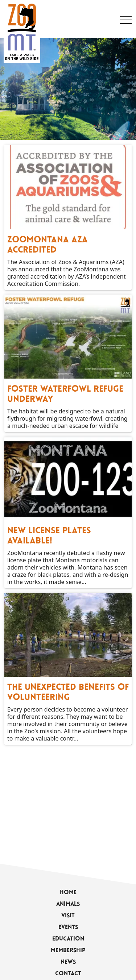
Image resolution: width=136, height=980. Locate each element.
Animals (68, 904)
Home (68, 893)
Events (68, 927)
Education (68, 939)
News (68, 962)
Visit (68, 916)
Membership (68, 951)
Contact (68, 974)
